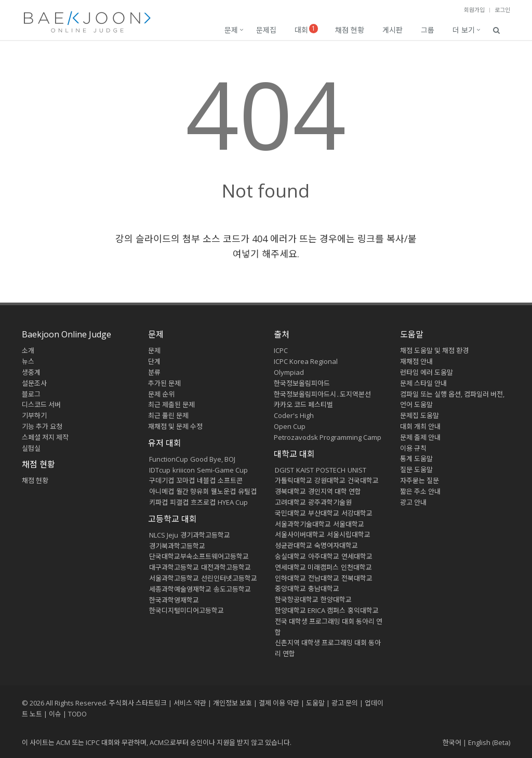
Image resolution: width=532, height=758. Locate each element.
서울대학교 (349, 524)
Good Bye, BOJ (213, 459)
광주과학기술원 (330, 502)
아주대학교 (324, 556)
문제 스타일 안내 (423, 383)
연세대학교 (357, 556)
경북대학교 (290, 491)
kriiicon (184, 470)
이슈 (55, 714)
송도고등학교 (232, 589)
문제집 (266, 30)
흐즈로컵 (203, 502)
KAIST (305, 470)
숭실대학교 (290, 556)
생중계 (31, 372)
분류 (154, 372)
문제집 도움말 (420, 415)
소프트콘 (230, 480)
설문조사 (34, 383)
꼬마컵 (185, 480)
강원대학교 (330, 480)
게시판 (393, 30)
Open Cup (290, 426)
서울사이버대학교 (300, 534)
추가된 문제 (164, 383)
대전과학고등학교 (226, 567)
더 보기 (464, 30)
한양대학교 (336, 599)
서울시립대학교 (349, 534)
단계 (154, 361)
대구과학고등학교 (174, 567)
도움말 (412, 334)
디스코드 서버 (41, 404)
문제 (231, 30)
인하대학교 (290, 578)
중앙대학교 (290, 589)
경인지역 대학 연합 (335, 491)
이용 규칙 (413, 448)
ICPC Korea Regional (306, 361)
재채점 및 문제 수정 (175, 426)
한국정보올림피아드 (302, 383)
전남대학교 (324, 578)
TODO (77, 714)
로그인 (502, 10)
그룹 (428, 30)
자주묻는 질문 (420, 480)
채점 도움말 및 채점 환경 (434, 350)
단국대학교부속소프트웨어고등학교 (199, 556)
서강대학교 (357, 513)
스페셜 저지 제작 (45, 437)
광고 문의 (345, 703)
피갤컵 (179, 502)
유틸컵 (247, 491)
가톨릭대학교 (294, 480)
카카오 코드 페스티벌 (303, 404)
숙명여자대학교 (336, 545)
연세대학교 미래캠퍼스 (307, 567)
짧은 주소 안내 (420, 491)
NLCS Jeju (164, 535)
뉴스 (28, 361)
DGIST (284, 470)
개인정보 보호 (232, 703)
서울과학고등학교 (174, 578)
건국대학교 (363, 480)
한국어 (452, 742)
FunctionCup (169, 459)
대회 (306, 29)
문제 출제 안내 (420, 437)
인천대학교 (356, 567)
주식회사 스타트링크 (138, 703)
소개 (28, 350)
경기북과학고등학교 (177, 546)
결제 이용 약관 (279, 703)
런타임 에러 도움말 (427, 372)
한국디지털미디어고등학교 (187, 610)
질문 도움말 (416, 469)
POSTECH (331, 470)
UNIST (357, 470)
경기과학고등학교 (205, 535)
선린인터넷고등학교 (229, 578)
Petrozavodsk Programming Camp (328, 437)
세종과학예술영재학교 (180, 589)
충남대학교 (324, 589)
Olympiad (289, 372)
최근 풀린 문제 (168, 415)
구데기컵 (162, 480)
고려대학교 (290, 502)
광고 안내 (413, 502)
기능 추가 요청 (42, 426)
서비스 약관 (190, 703)
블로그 (31, 394)
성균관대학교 (294, 545)
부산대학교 (324, 513)
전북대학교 (357, 578)
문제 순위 (161, 394)
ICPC (281, 350)
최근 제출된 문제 (171, 404)
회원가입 (474, 10)
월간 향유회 (192, 491)
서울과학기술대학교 (303, 524)
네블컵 (206, 480)
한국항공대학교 (297, 599)
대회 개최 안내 (420, 426)
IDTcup (160, 470)
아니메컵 (162, 491)
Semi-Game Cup (222, 470)
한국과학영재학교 (174, 600)
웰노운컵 (223, 491)
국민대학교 (290, 513)
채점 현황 (350, 30)
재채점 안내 (416, 361)
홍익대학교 (363, 610)
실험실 (31, 448)
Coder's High (294, 415)
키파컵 (158, 502)
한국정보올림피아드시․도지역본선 (322, 394)
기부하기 (34, 415)
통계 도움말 (416, 459)
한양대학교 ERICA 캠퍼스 (310, 610)
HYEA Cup (233, 502)
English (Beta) (489, 742)
